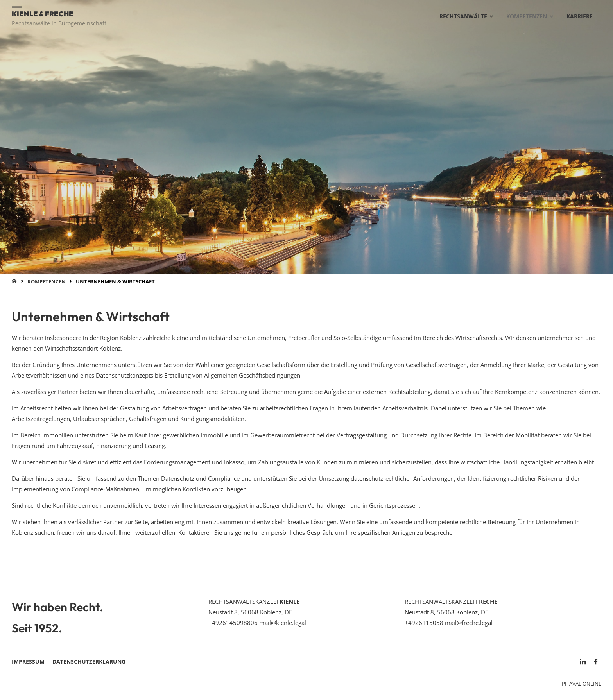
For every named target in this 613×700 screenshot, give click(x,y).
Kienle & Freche (43, 13)
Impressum (28, 662)
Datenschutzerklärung (89, 662)
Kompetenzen (47, 281)
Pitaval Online (582, 684)
